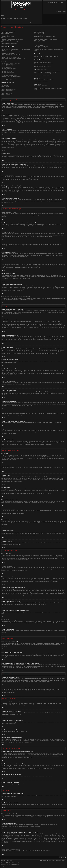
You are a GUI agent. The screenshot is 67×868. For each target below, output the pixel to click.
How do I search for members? (41, 65)
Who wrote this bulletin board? (41, 86)
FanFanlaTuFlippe (15, 864)
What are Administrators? (40, 32)
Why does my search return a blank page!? (43, 64)
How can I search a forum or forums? (42, 61)
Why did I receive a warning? (8, 74)
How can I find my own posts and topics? (43, 66)
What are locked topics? (7, 93)
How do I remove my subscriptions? (42, 75)
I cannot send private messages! (41, 46)
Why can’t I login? (5, 38)
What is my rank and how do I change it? (10, 57)
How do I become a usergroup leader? (42, 38)
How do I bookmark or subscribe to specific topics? (45, 72)
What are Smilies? (5, 87)
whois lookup (35, 835)
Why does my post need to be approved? (10, 78)
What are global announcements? (9, 89)
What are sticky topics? (6, 92)
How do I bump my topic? (7, 79)
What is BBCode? (5, 84)
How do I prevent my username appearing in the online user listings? (16, 49)
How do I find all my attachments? (41, 81)
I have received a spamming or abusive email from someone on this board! (49, 50)
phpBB (20, 257)
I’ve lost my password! (6, 41)
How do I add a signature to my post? (9, 66)
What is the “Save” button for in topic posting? (11, 77)
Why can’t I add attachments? (8, 73)
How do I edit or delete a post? (8, 65)
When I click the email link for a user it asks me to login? (13, 59)
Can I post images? (6, 88)
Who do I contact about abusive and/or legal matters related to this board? (48, 89)
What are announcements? (7, 91)
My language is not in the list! (8, 53)
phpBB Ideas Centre (6, 826)
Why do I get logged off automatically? (10, 42)
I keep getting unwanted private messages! (43, 48)
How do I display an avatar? (7, 56)
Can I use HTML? (5, 85)
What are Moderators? (39, 34)
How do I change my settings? (8, 48)
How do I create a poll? (6, 67)
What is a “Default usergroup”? (41, 41)
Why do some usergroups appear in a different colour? (46, 39)
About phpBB (38, 817)
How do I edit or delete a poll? (8, 70)
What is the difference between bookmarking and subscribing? (47, 71)
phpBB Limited (40, 815)
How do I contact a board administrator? (43, 91)
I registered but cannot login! (8, 37)
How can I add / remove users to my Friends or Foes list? (46, 56)
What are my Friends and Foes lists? (42, 55)
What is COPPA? (5, 34)
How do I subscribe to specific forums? (42, 74)
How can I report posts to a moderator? (10, 75)
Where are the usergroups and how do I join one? (45, 37)
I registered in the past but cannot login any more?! (12, 39)
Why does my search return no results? (42, 62)
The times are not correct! (7, 50)
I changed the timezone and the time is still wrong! (12, 52)
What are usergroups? (39, 35)
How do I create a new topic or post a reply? (11, 63)
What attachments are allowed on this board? (44, 80)
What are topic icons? (6, 95)
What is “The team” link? (39, 42)
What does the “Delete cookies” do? (9, 43)
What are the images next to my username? (11, 55)
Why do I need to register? (7, 32)
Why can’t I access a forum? (8, 71)
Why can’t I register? (6, 35)
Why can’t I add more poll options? (9, 69)
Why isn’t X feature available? (40, 87)
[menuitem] (64, 11)
